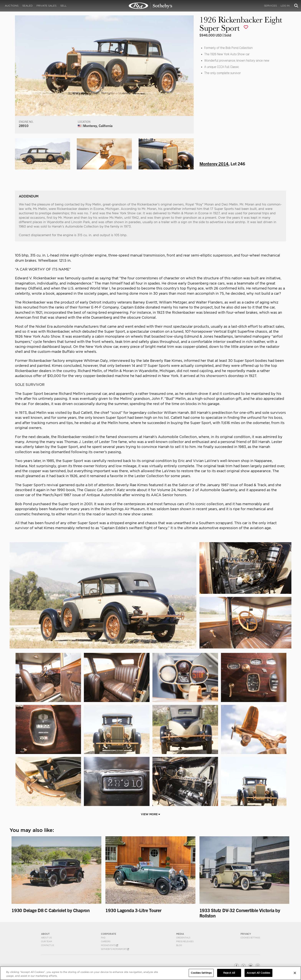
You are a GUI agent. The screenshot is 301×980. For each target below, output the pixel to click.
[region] (150, 973)
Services (270, 6)
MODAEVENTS (110, 945)
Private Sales (46, 6)
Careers (106, 941)
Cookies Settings (250, 938)
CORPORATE (109, 934)
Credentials (183, 938)
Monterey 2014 (214, 163)
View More (150, 814)
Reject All (229, 973)
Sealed (27, 6)
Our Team (47, 941)
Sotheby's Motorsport (115, 949)
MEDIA (180, 934)
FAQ (103, 938)
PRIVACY (246, 934)
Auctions (12, 6)
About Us (46, 938)
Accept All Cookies (258, 973)
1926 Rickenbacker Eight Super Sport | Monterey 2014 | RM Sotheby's (150, 6)
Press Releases (185, 941)
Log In (285, 6)
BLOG (179, 945)
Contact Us (48, 945)
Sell (63, 6)
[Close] (295, 973)
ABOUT (45, 934)
